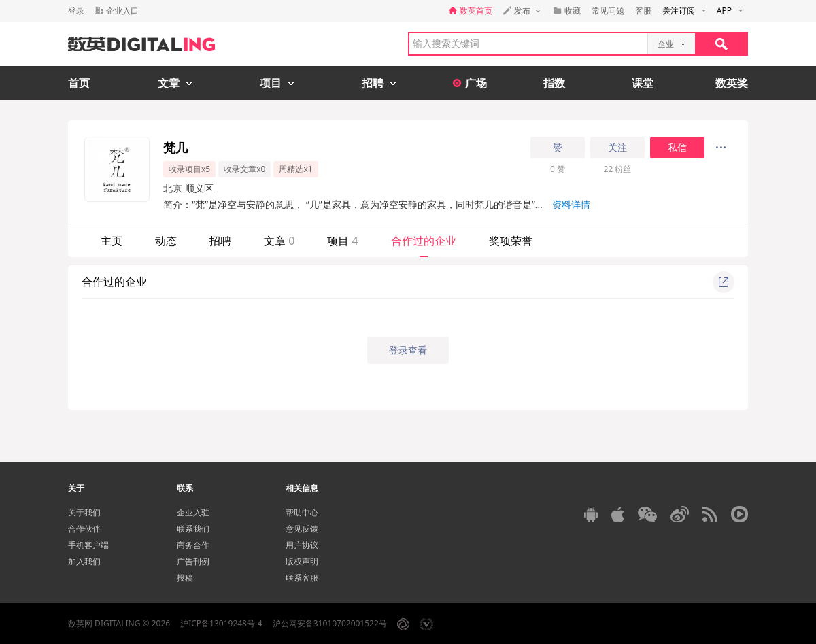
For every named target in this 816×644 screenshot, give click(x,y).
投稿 (185, 578)
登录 (76, 11)
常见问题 (608, 11)
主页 (112, 241)
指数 (554, 83)
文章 (279, 241)
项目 (342, 241)
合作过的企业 (424, 241)
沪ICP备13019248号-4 (221, 623)
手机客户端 (88, 545)
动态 (166, 241)
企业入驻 (193, 512)
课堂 (643, 83)
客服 (643, 11)
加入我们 (84, 561)
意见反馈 (302, 529)
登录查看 (408, 350)
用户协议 (302, 545)
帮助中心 (302, 512)
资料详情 (571, 204)
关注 (617, 148)
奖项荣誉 (511, 241)
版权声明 (302, 561)
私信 (677, 148)
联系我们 (193, 529)
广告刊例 (193, 561)
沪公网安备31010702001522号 (330, 623)
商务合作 (193, 545)
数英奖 (732, 83)
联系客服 (302, 578)
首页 (79, 83)
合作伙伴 (84, 529)
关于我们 (84, 512)
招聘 (220, 241)
